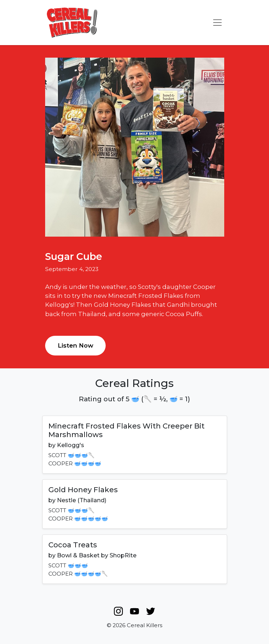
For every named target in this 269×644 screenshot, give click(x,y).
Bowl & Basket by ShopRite (97, 555)
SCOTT (57, 455)
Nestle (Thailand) (82, 500)
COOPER (61, 464)
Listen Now (75, 345)
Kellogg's (71, 445)
